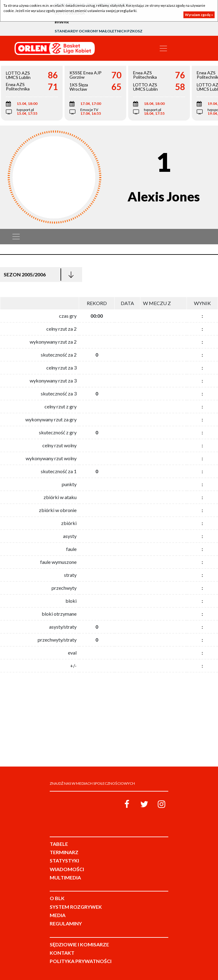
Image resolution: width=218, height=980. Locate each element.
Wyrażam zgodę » (199, 15)
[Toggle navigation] (163, 48)
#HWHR (62, 22)
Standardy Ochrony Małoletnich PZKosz (99, 31)
